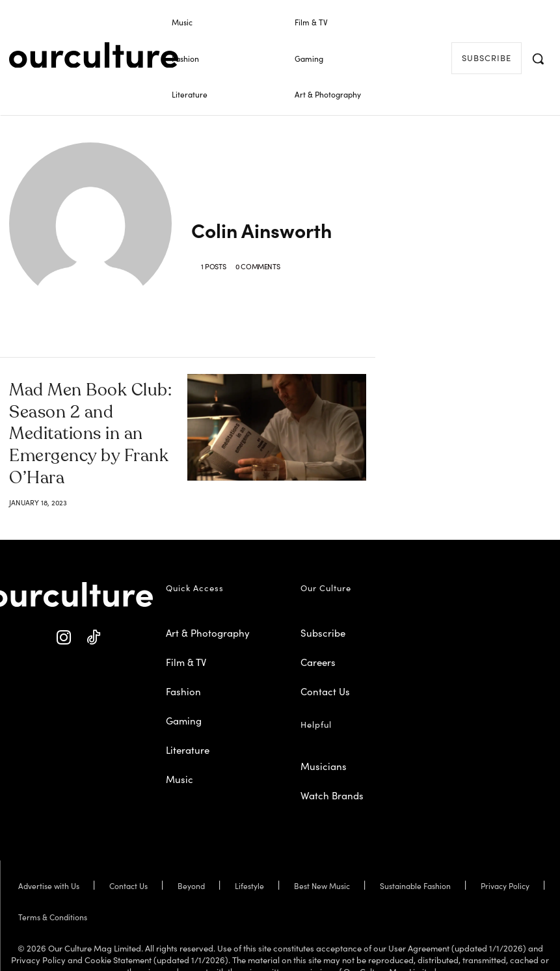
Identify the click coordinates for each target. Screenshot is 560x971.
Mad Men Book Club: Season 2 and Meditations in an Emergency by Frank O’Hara (91, 419)
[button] (538, 59)
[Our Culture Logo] (94, 55)
